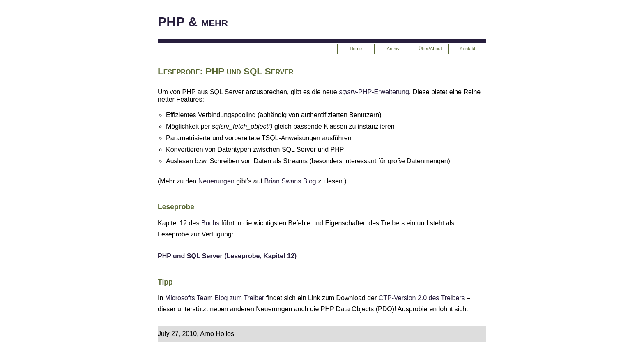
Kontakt (467, 49)
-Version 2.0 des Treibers (422, 298)
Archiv (393, 49)
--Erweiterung (374, 92)
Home (356, 49)
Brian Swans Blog (290, 181)
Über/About (430, 49)
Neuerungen (216, 181)
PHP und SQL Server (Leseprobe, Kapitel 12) (227, 256)
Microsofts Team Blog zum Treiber (215, 298)
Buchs (210, 223)
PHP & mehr (193, 22)
